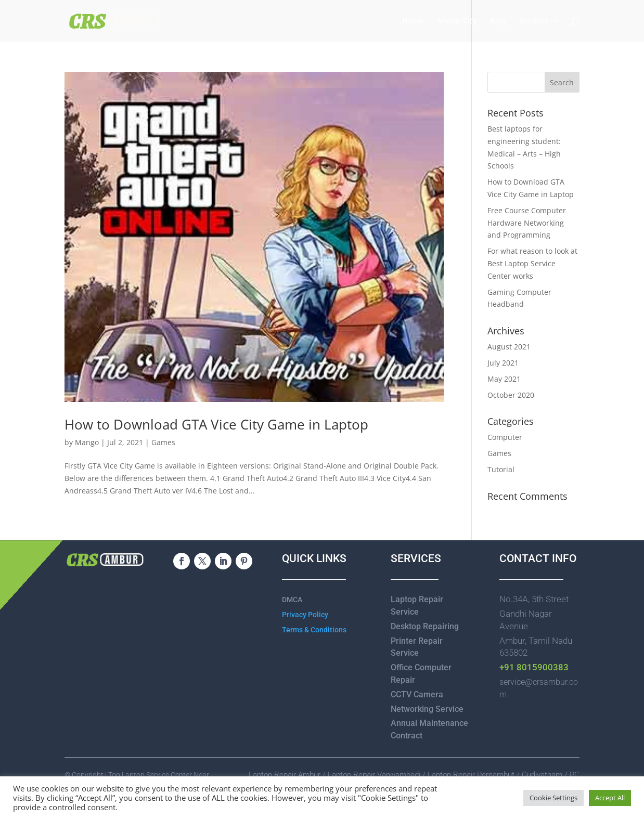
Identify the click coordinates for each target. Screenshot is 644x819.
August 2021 (509, 347)
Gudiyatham (543, 775)
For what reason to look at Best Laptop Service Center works (532, 263)
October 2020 (511, 395)
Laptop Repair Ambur (285, 775)
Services (534, 21)
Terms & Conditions (314, 630)
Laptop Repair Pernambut (471, 775)
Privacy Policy (305, 615)
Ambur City (457, 21)
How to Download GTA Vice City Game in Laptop (216, 424)
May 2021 (504, 379)
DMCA (292, 600)
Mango (87, 442)
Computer (505, 437)
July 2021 (503, 363)
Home (413, 21)
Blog (498, 21)
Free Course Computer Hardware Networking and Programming (527, 223)
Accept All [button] (610, 798)
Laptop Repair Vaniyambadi (374, 775)
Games (163, 442)
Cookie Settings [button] (553, 798)
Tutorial (501, 469)
